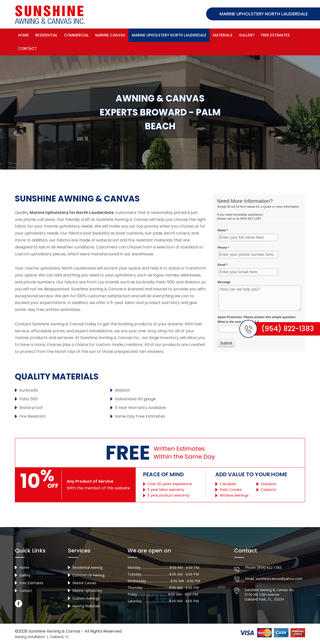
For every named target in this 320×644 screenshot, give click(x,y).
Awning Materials (86, 608)
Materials (223, 35)
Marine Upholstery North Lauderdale (169, 35)
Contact (27, 48)
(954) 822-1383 (269, 569)
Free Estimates (275, 35)
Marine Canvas (110, 35)
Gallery (247, 35)
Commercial (76, 35)
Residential (46, 35)
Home (23, 35)
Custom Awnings (86, 600)
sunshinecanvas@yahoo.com (279, 581)
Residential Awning (87, 569)
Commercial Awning (88, 577)
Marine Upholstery (87, 593)
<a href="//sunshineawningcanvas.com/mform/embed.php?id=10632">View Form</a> (259, 273)
